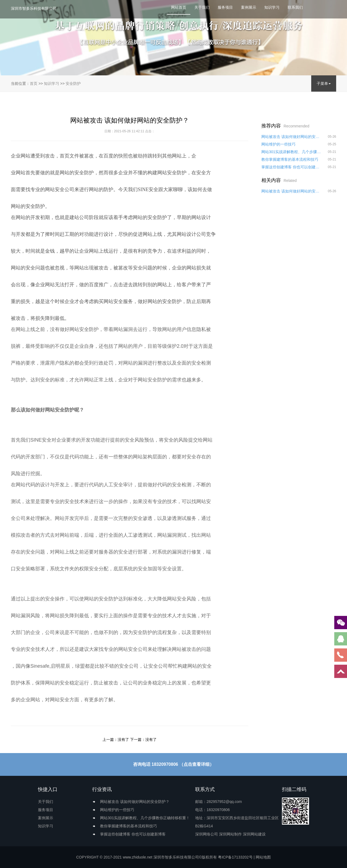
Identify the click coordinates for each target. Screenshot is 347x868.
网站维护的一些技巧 (278, 144)
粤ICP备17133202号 (235, 857)
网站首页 (179, 7)
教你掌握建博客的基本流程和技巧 (290, 159)
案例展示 (249, 7)
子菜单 (324, 83)
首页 (34, 83)
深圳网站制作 (230, 834)
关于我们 (202, 7)
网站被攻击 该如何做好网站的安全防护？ (291, 137)
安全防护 (73, 83)
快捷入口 (48, 789)
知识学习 (272, 7)
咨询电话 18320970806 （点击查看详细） (174, 764)
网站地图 (263, 857)
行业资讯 (102, 789)
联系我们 (295, 7)
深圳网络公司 (207, 834)
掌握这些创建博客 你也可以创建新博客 (291, 167)
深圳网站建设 (254, 834)
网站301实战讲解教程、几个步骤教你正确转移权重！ (291, 152)
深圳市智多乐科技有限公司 (34, 8)
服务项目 (225, 7)
